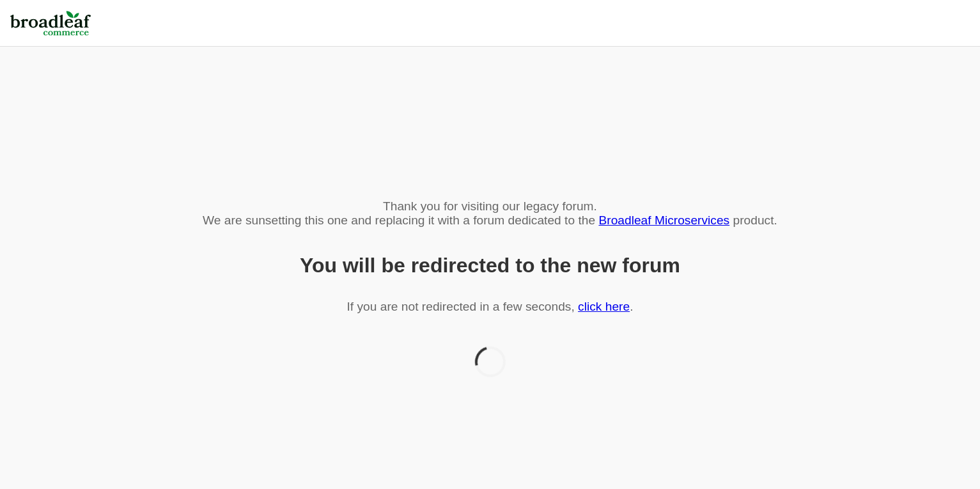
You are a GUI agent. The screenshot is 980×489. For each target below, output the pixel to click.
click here (604, 307)
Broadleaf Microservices (664, 220)
